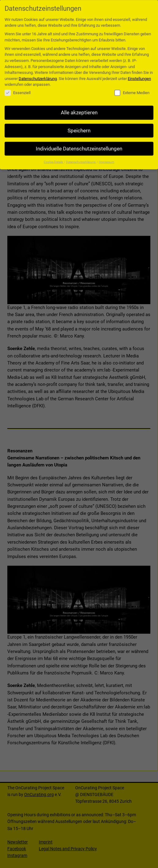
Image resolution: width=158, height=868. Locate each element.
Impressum (107, 158)
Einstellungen (139, 74)
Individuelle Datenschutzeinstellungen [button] (79, 144)
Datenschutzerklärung (38, 74)
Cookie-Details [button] (54, 158)
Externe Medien (132, 89)
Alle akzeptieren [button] (79, 108)
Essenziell (18, 89)
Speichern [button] (79, 126)
